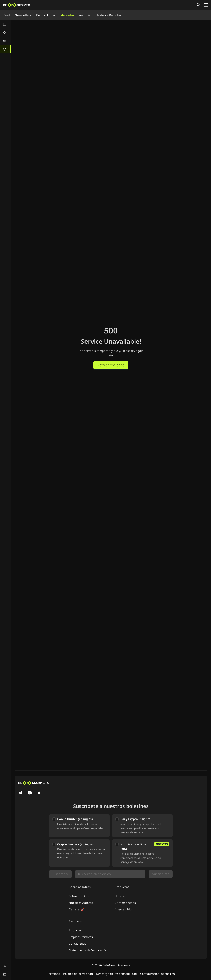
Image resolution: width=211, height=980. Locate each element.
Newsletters (23, 15)
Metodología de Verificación (88, 950)
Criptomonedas (125, 903)
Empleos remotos (81, 937)
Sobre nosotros (79, 896)
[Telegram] (39, 793)
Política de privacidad (78, 974)
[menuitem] (5, 24)
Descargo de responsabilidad (117, 974)
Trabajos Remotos (109, 15)
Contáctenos (77, 943)
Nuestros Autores (81, 903)
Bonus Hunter (46, 15)
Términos (54, 974)
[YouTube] (30, 793)
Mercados (67, 15)
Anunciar (85, 15)
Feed (7, 15)
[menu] (5, 37)
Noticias (120, 896)
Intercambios (124, 909)
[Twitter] (21, 793)
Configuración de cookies (157, 974)
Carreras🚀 (77, 909)
